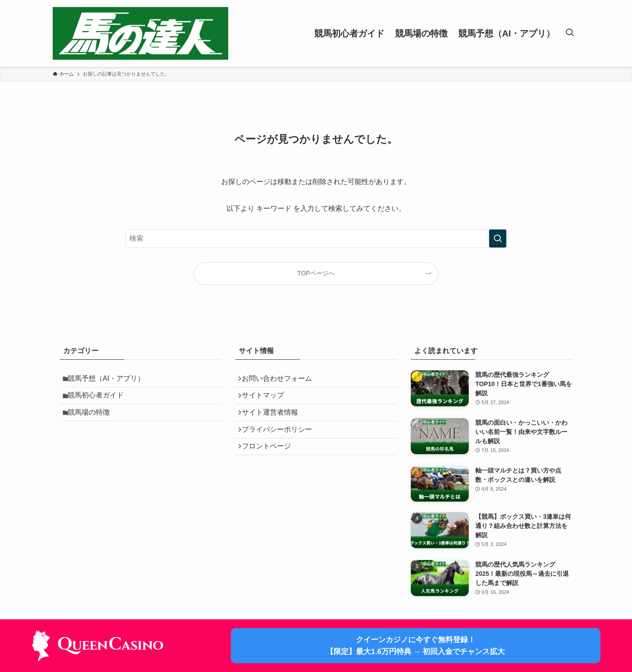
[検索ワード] (316, 238)
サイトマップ (267, 401)
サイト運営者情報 (274, 422)
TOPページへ (316, 273)
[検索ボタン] (570, 33)
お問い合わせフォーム (281, 380)
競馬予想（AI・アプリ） (110, 380)
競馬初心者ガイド (100, 401)
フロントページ (270, 464)
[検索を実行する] (498, 238)
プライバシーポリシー (281, 443)
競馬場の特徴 (93, 422)
